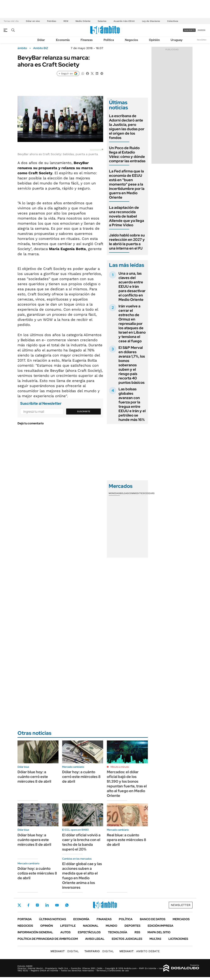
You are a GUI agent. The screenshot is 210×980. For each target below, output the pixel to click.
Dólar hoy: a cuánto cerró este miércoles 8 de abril (81, 777)
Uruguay (177, 40)
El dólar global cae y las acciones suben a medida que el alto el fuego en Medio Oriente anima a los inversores (82, 876)
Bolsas (124, 493)
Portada (25, 919)
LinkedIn (47, 905)
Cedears (149, 493)
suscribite (189, 30)
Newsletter (202, 40)
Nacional (91, 926)
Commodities (136, 493)
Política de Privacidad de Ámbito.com (48, 939)
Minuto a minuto (120, 767)
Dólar (41, 40)
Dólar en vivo (33, 21)
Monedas (114, 493)
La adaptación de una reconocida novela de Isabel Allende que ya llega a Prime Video (127, 216)
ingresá (202, 30)
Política (109, 40)
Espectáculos (89, 932)
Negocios (131, 40)
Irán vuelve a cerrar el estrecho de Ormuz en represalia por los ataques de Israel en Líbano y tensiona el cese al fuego (132, 324)
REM (66, 21)
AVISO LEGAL (95, 939)
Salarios (102, 21)
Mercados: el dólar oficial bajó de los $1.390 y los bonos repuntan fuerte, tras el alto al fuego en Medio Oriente (127, 784)
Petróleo (52, 21)
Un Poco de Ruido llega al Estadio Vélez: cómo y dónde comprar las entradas (127, 154)
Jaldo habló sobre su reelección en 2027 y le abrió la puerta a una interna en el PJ (127, 242)
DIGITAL (65, 951)
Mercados (181, 919)
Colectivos (173, 21)
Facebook (28, 905)
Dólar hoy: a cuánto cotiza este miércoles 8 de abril (37, 873)
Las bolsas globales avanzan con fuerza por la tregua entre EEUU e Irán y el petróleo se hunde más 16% (132, 404)
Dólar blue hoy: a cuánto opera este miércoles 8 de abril (34, 840)
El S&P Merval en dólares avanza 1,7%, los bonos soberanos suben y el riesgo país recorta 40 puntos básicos (132, 365)
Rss (137, 932)
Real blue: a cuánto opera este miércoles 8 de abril (127, 840)
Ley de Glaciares (151, 21)
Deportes (132, 926)
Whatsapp (67, 905)
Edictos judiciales (127, 939)
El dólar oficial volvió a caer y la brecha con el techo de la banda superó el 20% (81, 842)
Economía (63, 40)
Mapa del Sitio (159, 932)
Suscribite (84, 411)
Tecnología (118, 932)
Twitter (19, 905)
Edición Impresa (161, 926)
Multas (155, 939)
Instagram (37, 905)
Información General (35, 932)
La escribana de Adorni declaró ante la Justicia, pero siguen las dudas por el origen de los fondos (127, 127)
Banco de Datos (153, 919)
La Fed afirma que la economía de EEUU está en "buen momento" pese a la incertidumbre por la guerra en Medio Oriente (127, 184)
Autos (65, 932)
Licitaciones (178, 939)
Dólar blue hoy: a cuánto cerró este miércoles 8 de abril (34, 777)
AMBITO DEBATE (140, 951)
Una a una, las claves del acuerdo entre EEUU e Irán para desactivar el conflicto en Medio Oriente (132, 286)
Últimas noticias (52, 919)
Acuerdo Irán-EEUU (124, 21)
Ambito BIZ (41, 48)
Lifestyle (68, 926)
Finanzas (87, 40)
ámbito (22, 48)
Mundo (111, 926)
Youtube (57, 905)
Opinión (154, 40)
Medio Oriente (83, 21)
